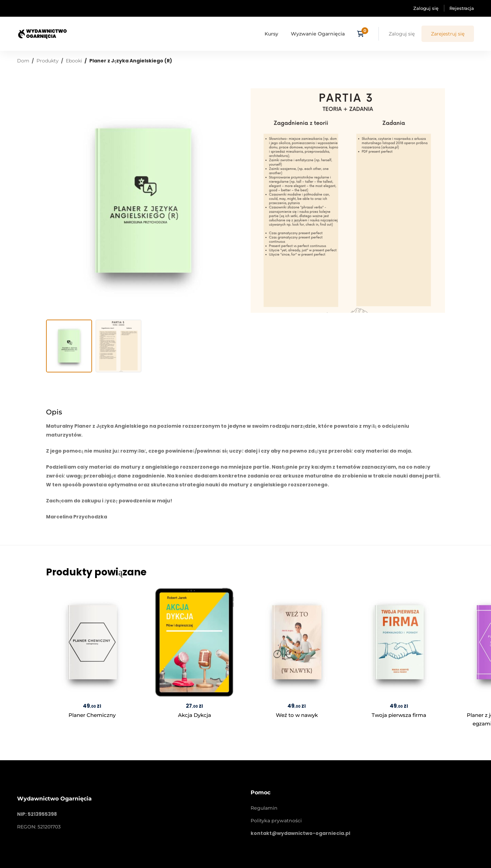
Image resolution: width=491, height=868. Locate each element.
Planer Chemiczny (92, 715)
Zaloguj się (426, 8)
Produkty (48, 61)
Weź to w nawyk (297, 715)
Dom (23, 61)
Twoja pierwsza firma (399, 715)
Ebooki (74, 61)
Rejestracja (462, 8)
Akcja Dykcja (195, 715)
